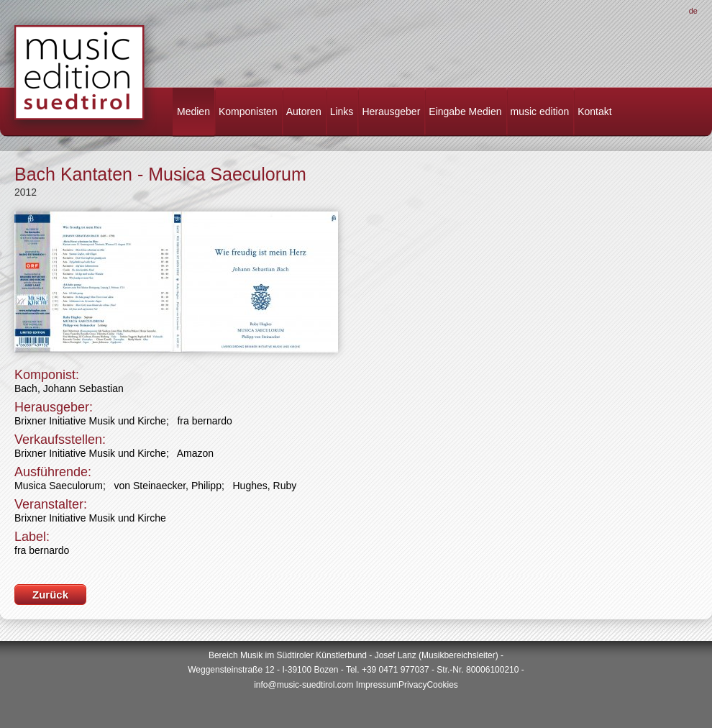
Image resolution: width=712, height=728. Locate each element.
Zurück (50, 595)
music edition (540, 112)
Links (342, 112)
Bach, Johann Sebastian (69, 388)
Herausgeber (391, 112)
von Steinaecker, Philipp (168, 486)
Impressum (377, 685)
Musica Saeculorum (59, 486)
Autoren (304, 112)
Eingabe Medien (465, 112)
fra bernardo (204, 421)
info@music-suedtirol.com (303, 685)
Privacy (412, 685)
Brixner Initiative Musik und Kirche (90, 421)
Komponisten (248, 112)
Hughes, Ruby (265, 486)
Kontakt (594, 112)
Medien (193, 112)
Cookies (442, 685)
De (693, 11)
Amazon (195, 453)
